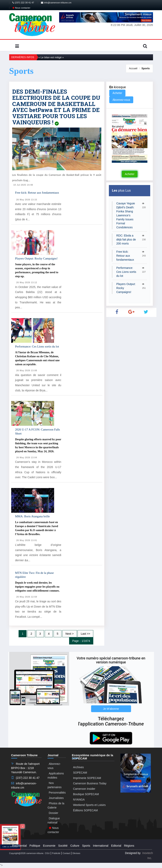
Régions (129, 846)
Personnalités (57, 793)
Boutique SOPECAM (86, 794)
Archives (79, 767)
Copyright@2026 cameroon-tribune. (27, 853)
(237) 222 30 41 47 (23, 3)
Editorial (116, 846)
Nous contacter (21, 8)
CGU (47, 853)
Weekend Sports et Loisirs (89, 805)
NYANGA (79, 800)
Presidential (19, 846)
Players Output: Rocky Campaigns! (36, 258)
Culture (75, 846)
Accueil (133, 68)
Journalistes (56, 798)
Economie (49, 846)
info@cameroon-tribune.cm (56, 3)
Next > (70, 634)
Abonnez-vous (121, 100)
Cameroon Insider (84, 789)
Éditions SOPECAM (85, 810)
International (101, 846)
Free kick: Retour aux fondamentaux (37, 193)
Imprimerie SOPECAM (87, 778)
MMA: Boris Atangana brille (33, 516)
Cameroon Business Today (90, 783)
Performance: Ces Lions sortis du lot (37, 346)
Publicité (56, 853)
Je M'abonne (111, 709)
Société (63, 846)
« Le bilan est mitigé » (51, 57)
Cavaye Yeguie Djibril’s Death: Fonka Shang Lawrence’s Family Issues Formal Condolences (126, 215)
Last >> (85, 634)
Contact (66, 853)
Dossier (53, 813)
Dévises (76, 853)
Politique (35, 846)
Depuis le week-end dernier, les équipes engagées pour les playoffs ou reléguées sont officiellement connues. (37, 587)
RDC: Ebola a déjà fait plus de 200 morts (126, 240)
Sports (146, 68)
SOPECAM (80, 773)
